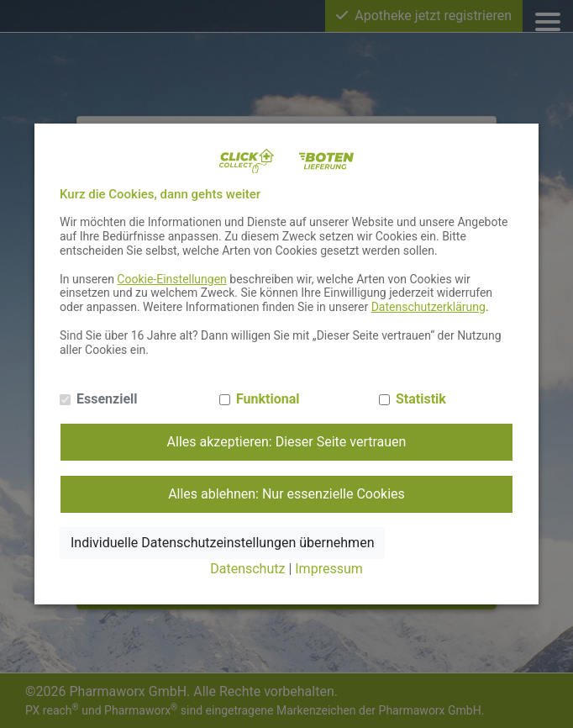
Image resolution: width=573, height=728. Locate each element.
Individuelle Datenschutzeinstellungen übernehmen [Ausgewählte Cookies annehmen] (222, 543)
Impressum (329, 569)
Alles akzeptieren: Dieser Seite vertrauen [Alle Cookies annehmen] (287, 442)
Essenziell (107, 399)
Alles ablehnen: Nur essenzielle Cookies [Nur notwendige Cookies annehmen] (286, 494)
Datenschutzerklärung (428, 307)
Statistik (421, 399)
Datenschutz (247, 569)
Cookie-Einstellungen (171, 279)
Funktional (268, 399)
